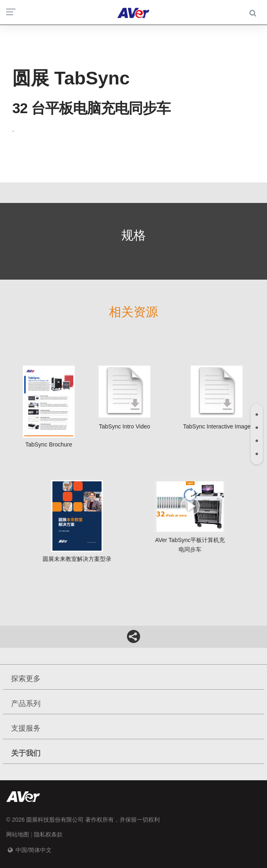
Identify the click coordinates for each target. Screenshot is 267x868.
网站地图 (18, 834)
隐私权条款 (48, 834)
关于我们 (26, 753)
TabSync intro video (124, 398)
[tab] (257, 415)
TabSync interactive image (217, 398)
